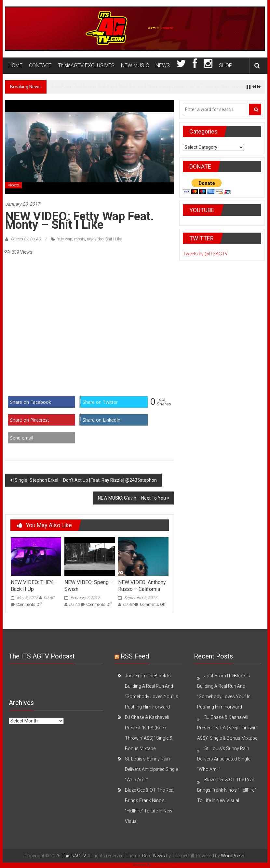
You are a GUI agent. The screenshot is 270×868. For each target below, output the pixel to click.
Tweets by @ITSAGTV (205, 254)
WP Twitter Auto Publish (112, 865)
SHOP (226, 65)
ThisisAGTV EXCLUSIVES (86, 65)
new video (95, 239)
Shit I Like (114, 239)
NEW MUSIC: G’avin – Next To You (132, 498)
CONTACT (40, 65)
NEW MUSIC (135, 65)
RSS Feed (135, 656)
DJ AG (49, 598)
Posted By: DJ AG (26, 239)
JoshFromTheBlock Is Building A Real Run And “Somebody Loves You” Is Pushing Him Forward (148, 87)
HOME (15, 65)
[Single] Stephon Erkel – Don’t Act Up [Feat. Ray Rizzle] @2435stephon (85, 480)
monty (80, 239)
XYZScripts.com (166, 865)
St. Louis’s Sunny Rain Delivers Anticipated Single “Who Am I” (151, 769)
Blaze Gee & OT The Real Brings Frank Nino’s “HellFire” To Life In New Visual (227, 790)
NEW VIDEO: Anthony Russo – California (142, 586)
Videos (13, 185)
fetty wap (64, 239)
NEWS (163, 65)
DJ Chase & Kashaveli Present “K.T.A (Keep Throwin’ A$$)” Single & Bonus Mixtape (227, 728)
